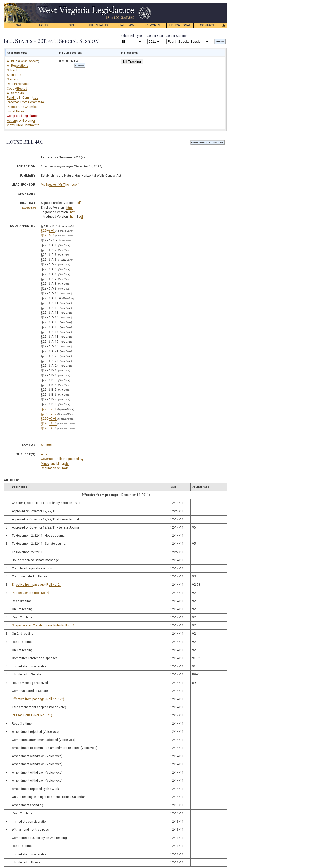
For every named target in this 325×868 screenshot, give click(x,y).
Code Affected (17, 89)
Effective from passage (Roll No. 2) (36, 585)
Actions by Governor (21, 121)
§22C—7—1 (49, 409)
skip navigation (147, 4)
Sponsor (13, 79)
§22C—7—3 (49, 419)
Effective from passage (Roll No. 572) (38, 699)
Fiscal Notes (16, 111)
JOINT (71, 25)
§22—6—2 (48, 235)
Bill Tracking (132, 62)
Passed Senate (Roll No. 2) (31, 593)
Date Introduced (18, 84)
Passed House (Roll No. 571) (32, 715)
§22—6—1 (48, 231)
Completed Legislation (23, 116)
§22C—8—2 (49, 423)
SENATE (17, 25)
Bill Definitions (29, 208)
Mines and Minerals (55, 464)
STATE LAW (126, 25)
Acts (44, 454)
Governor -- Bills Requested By (62, 459)
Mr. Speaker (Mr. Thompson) (60, 185)
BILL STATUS (98, 25)
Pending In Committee (22, 98)
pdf (79, 203)
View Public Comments (23, 125)
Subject (12, 70)
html (69, 208)
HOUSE (45, 25)
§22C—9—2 (49, 428)
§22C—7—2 (49, 414)
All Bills (12, 61)
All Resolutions (18, 66)
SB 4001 (47, 445)
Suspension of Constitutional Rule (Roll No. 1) (44, 625)
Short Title (14, 75)
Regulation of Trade (55, 468)
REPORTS (153, 25)
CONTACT (207, 25)
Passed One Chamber (22, 107)
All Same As (15, 93)
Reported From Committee (25, 102)
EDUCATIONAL (180, 25)
